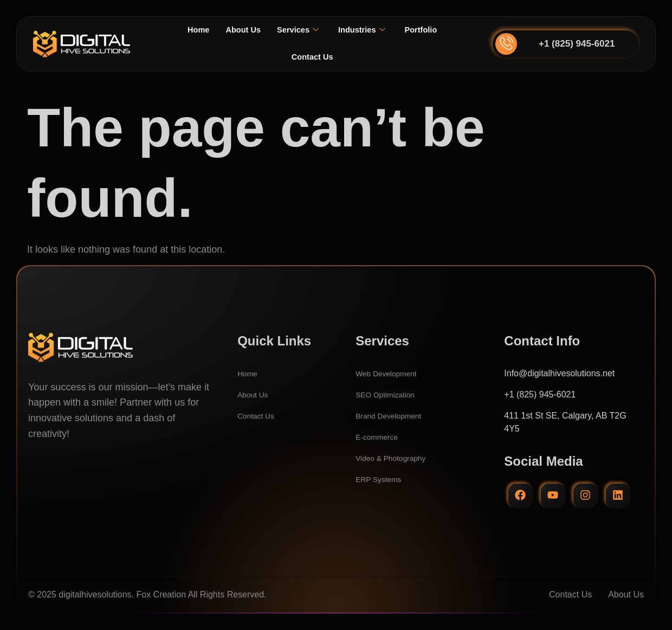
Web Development (391, 373)
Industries (364, 30)
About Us (239, 30)
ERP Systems (382, 479)
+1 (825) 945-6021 (577, 44)
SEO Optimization (390, 394)
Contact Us (312, 57)
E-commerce (380, 437)
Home (191, 30)
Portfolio (427, 30)
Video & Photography (396, 458)
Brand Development (394, 416)
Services (297, 30)
